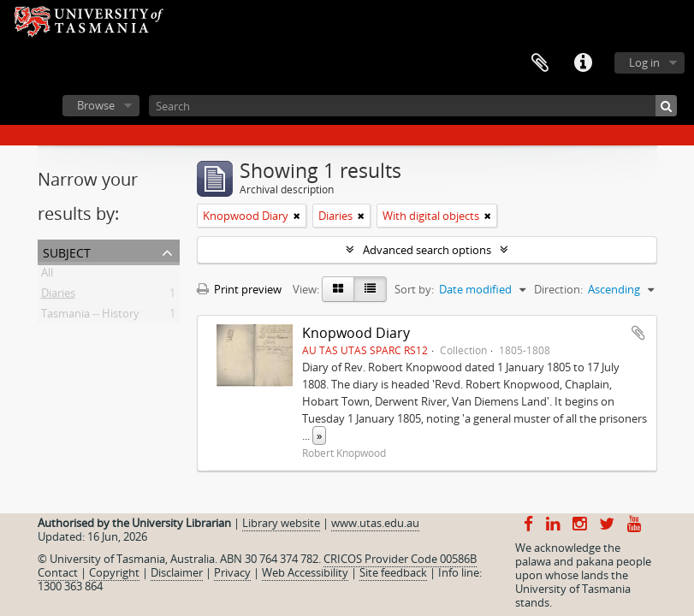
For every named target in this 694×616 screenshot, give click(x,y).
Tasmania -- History (90, 317)
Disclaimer (177, 572)
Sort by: (414, 289)
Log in (644, 62)
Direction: (558, 289)
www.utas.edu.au (375, 523)
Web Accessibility (305, 572)
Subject (67, 251)
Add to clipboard (638, 333)
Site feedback (393, 572)
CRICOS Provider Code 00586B (400, 559)
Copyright (114, 572)
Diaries (58, 296)
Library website (281, 523)
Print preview (239, 289)
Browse (96, 105)
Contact (58, 572)
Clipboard (540, 63)
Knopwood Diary (356, 333)
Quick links (583, 63)
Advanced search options (427, 250)
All (47, 275)
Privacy (232, 572)
